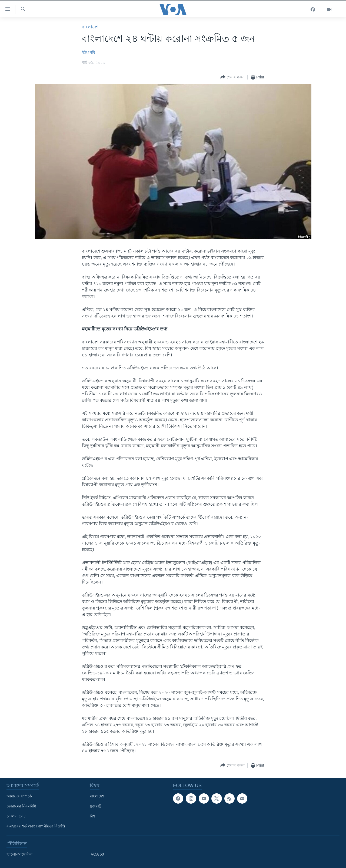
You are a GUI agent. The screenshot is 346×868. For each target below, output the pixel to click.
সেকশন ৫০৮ (16, 816)
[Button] (232, 77)
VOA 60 (97, 854)
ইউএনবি (89, 52)
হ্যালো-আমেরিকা (19, 854)
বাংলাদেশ (90, 27)
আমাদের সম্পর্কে (19, 796)
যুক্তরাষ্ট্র (96, 806)
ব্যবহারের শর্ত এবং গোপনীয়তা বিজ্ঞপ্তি (36, 826)
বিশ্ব (92, 816)
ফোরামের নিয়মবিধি (21, 806)
